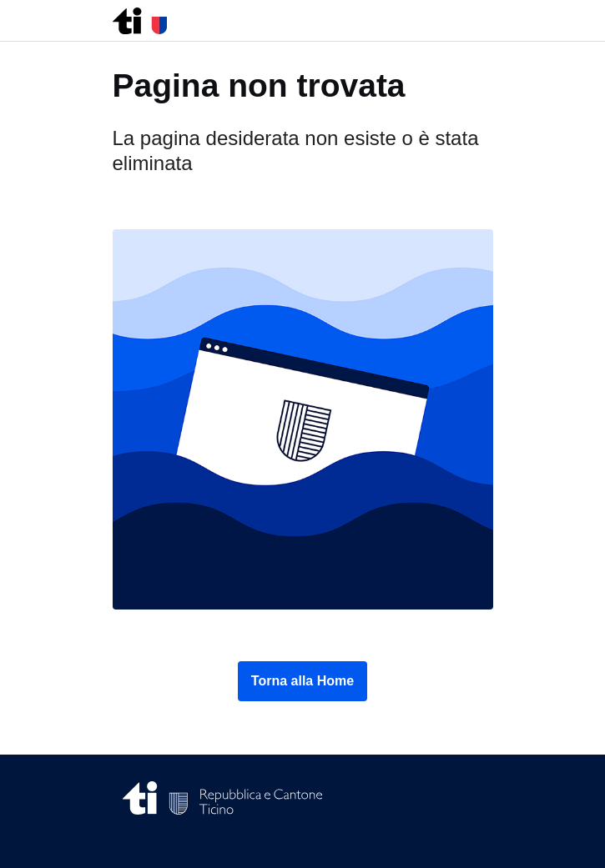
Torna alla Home (302, 681)
